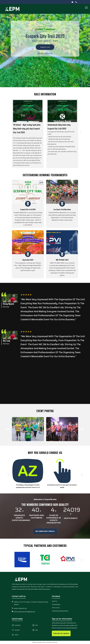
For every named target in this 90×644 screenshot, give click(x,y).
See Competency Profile (45, 531)
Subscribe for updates (61, 633)
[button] (86, 7)
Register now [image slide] (45, 47)
